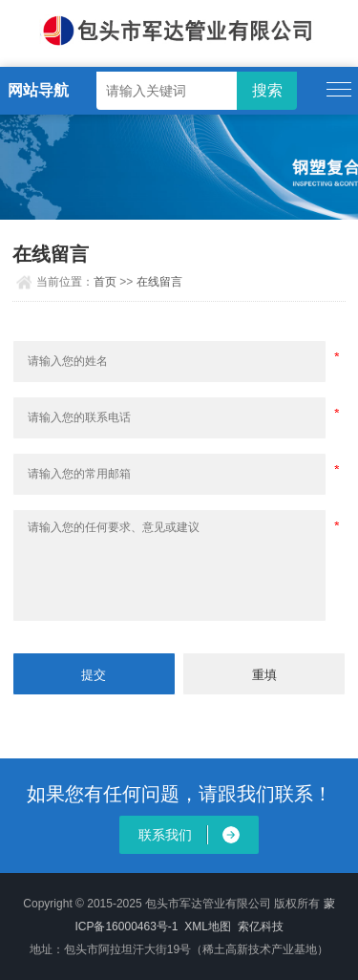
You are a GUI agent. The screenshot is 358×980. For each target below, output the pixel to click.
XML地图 (208, 927)
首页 (105, 282)
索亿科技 (261, 927)
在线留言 (159, 282)
